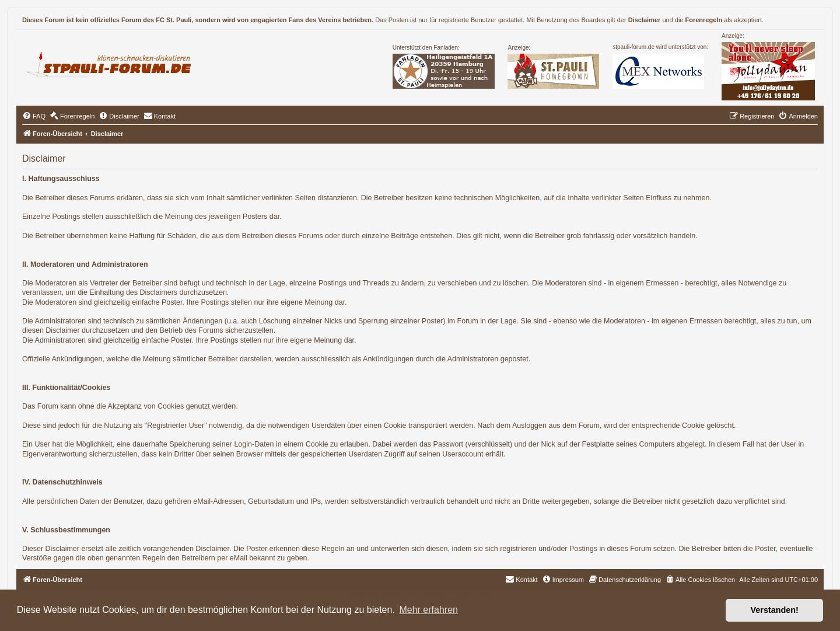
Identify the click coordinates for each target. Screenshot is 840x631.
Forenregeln (704, 20)
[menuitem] (34, 116)
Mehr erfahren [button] (428, 610)
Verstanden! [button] (775, 610)
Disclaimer (645, 20)
